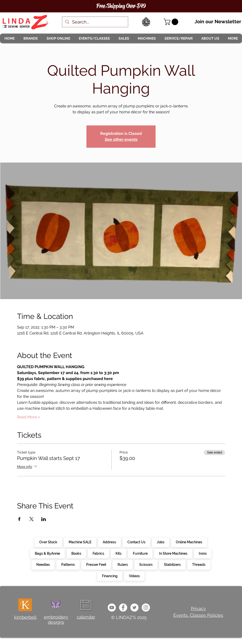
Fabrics (98, 553)
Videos (134, 576)
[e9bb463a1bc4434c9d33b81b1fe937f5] (112, 608)
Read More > (29, 417)
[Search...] (95, 22)
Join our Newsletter (218, 22)
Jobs (161, 542)
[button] (30, 38)
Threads (199, 564)
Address (109, 542)
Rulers (123, 564)
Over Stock (48, 542)
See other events (121, 139)
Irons (203, 553)
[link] (172, 22)
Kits (118, 553)
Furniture (140, 553)
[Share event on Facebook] (19, 519)
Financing (110, 576)
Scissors (146, 564)
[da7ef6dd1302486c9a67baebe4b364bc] (146, 608)
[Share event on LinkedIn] (44, 519)
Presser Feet (96, 564)
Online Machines (189, 542)
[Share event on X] (31, 519)
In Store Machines (173, 553)
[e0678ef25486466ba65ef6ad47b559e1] (123, 608)
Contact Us (136, 542)
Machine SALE (80, 542)
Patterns (68, 564)
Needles (43, 564)
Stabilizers (172, 564)
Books (76, 553)
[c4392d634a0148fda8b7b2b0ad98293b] (134, 608)
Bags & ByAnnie (47, 553)
